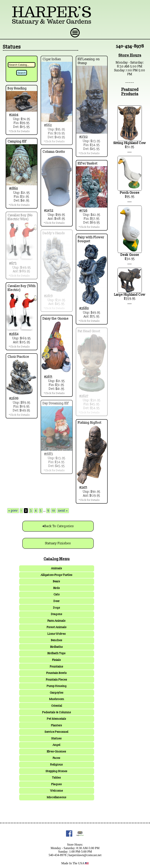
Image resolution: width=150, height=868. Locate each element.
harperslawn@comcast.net (85, 855)
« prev (13, 511)
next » (63, 511)
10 (54, 511)
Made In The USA (75, 863)
